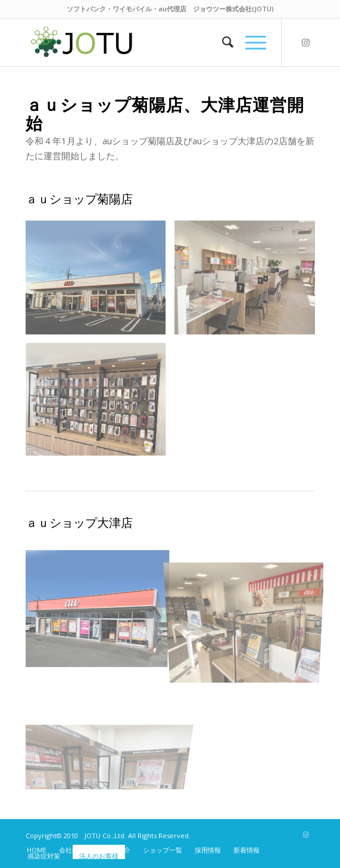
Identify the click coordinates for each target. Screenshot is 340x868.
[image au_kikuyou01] (100, 282)
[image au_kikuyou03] (100, 404)
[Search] (222, 42)
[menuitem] (222, 42)
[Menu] (250, 42)
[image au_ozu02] (249, 605)
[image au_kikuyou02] (249, 282)
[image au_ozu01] (100, 605)
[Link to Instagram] (305, 43)
